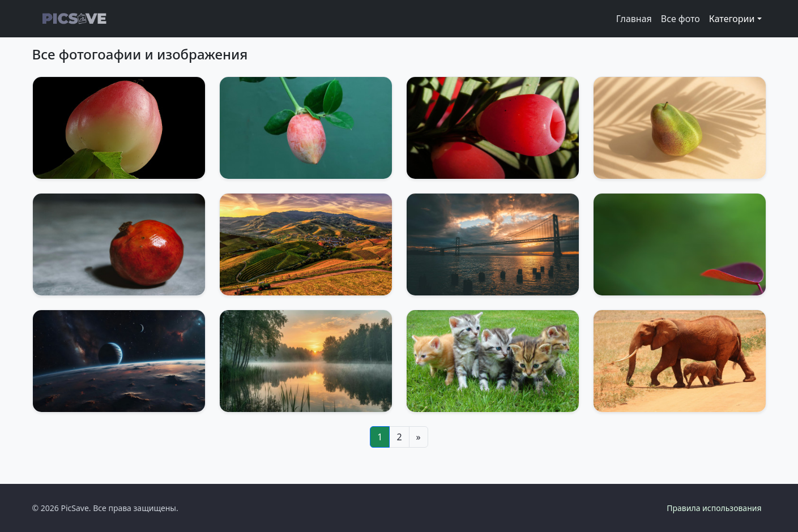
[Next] (419, 437)
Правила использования (714, 508)
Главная (634, 19)
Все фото (680, 19)
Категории (732, 19)
